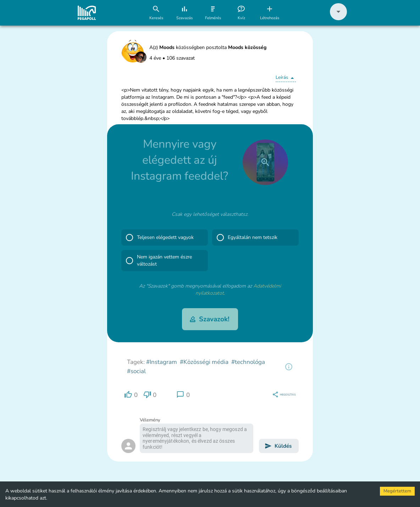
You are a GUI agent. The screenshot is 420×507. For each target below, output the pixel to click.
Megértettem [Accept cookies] (397, 491)
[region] (289, 367)
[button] (338, 19)
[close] (265, 162)
